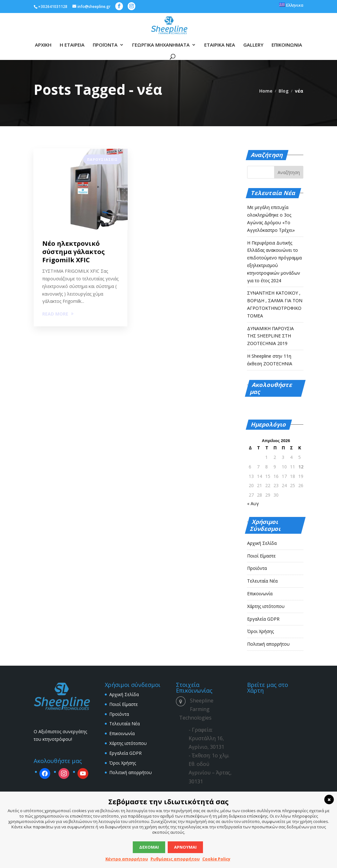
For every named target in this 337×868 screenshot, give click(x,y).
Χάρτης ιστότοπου (266, 606)
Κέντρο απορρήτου (127, 859)
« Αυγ (253, 503)
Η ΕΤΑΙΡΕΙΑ (72, 45)
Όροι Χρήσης (260, 631)
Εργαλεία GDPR (263, 619)
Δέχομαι (149, 847)
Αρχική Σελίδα (262, 543)
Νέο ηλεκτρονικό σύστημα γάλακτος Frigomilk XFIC (74, 252)
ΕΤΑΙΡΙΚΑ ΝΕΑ (220, 45)
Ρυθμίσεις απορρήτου (175, 859)
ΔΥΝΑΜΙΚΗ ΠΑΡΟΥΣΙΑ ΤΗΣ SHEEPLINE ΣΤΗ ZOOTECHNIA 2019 (270, 336)
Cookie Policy (216, 859)
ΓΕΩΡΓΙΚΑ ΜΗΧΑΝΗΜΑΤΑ (161, 45)
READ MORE (55, 314)
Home (266, 91)
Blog (284, 91)
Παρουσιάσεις (102, 159)
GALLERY (253, 45)
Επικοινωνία (260, 594)
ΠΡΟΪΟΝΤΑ (105, 45)
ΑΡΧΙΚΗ (43, 45)
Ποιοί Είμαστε (261, 556)
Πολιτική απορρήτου (268, 644)
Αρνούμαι (185, 847)
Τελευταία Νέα (262, 581)
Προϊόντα (257, 568)
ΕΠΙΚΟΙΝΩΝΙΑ (287, 45)
